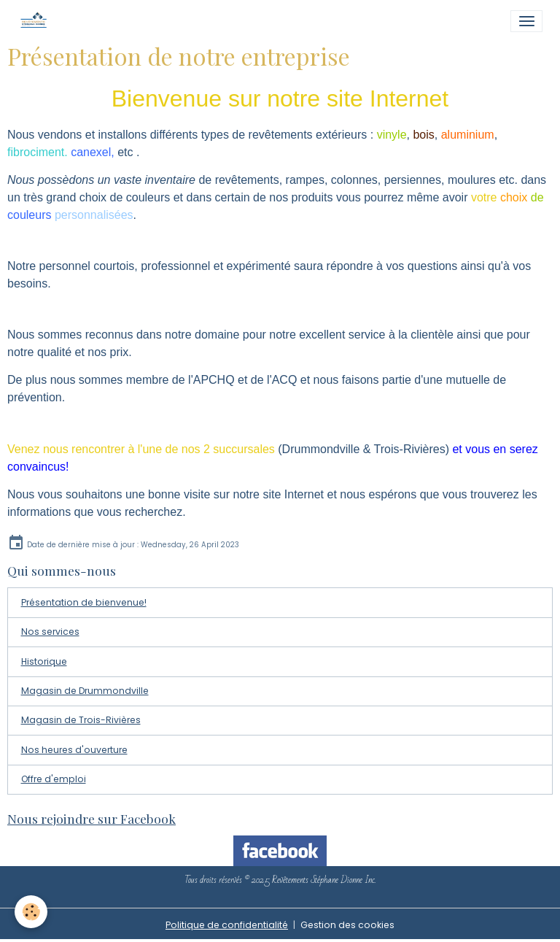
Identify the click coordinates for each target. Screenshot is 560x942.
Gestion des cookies (347, 925)
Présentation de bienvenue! (84, 602)
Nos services (50, 632)
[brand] (37, 21)
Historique (44, 661)
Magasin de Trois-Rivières (81, 720)
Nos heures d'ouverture (74, 750)
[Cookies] (31, 912)
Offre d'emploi (54, 779)
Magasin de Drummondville (85, 691)
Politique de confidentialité (227, 925)
